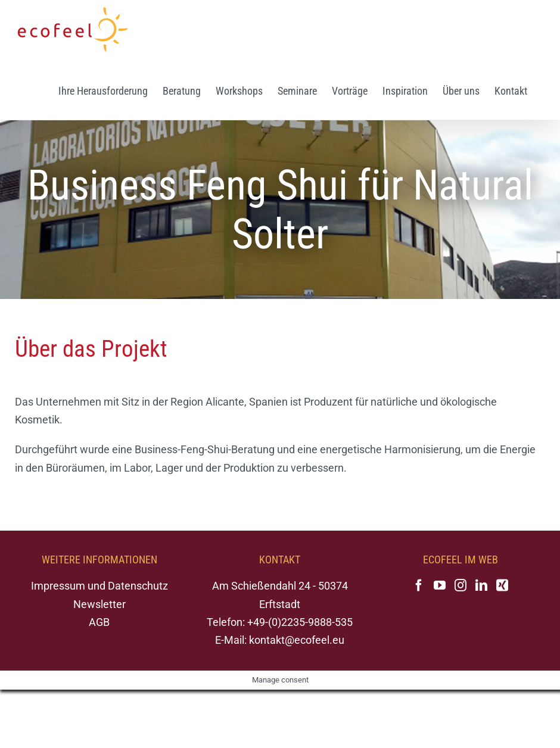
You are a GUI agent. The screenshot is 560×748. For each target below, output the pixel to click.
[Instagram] (461, 585)
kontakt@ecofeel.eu (297, 640)
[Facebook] (419, 585)
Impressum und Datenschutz (99, 586)
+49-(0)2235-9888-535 (300, 622)
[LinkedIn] (481, 585)
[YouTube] (440, 585)
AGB (99, 622)
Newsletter (99, 604)
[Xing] (502, 585)
